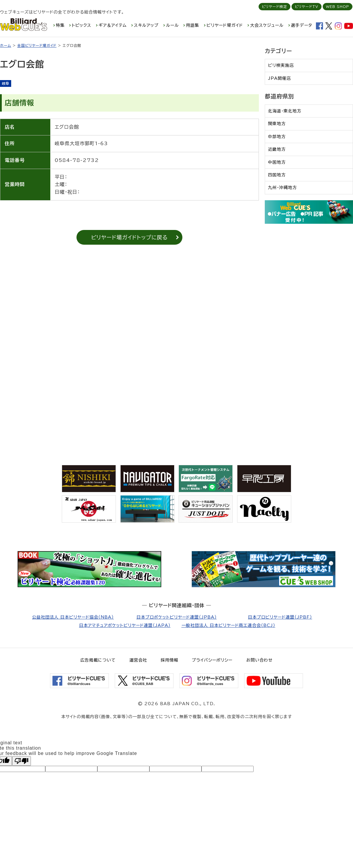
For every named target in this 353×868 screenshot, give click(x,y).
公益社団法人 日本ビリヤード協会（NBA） (73, 617)
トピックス (81, 25)
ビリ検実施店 (281, 65)
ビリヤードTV (307, 6)
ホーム (6, 45)
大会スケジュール (267, 25)
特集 (60, 25)
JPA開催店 (279, 78)
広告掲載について (98, 660)
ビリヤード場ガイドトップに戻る (129, 237)
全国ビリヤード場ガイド (37, 45)
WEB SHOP (338, 6)
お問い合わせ (259, 660)
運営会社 (138, 660)
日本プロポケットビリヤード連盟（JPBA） (177, 617)
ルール (172, 25)
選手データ (302, 25)
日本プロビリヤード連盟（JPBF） (280, 617)
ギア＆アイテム (113, 25)
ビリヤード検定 (274, 6)
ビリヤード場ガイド (225, 25)
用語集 (193, 25)
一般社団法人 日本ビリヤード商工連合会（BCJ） (228, 625)
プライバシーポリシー (212, 660)
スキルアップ (146, 25)
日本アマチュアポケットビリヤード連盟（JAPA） (125, 625)
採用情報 (169, 660)
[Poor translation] (21, 761)
